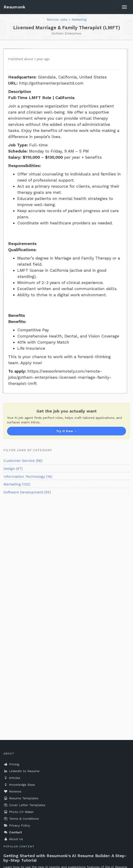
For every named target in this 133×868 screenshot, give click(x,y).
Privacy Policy (17, 825)
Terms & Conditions (21, 819)
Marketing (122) (17, 484)
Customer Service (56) (23, 461)
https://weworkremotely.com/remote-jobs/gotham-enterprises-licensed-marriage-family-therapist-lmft (60, 377)
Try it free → (67, 431)
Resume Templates (21, 798)
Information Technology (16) (28, 476)
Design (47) (13, 469)
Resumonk (15, 7)
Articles (12, 778)
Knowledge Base (19, 785)
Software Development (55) (27, 492)
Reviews (12, 791)
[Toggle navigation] (124, 7)
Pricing (11, 764)
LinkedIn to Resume (21, 771)
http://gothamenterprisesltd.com (51, 83)
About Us (13, 839)
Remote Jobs (57, 19)
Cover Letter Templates (24, 805)
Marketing (79, 19)
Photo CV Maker (19, 812)
